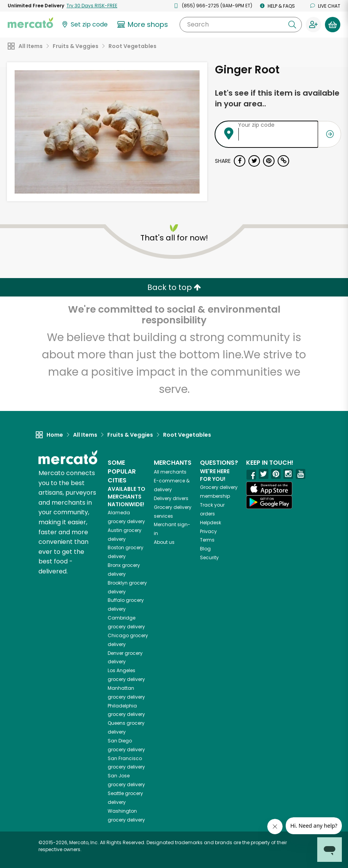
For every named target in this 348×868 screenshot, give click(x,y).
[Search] (241, 25)
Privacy (208, 531)
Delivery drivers (171, 498)
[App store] (269, 489)
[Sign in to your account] (313, 25)
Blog (205, 549)
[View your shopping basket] (333, 25)
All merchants (170, 472)
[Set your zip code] (84, 25)
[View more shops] (144, 25)
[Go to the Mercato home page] (30, 22)
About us (164, 542)
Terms (207, 540)
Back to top (174, 287)
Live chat (325, 6)
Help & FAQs (277, 6)
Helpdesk (211, 523)
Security (209, 557)
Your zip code (256, 125)
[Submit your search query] (292, 25)
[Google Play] (269, 502)
